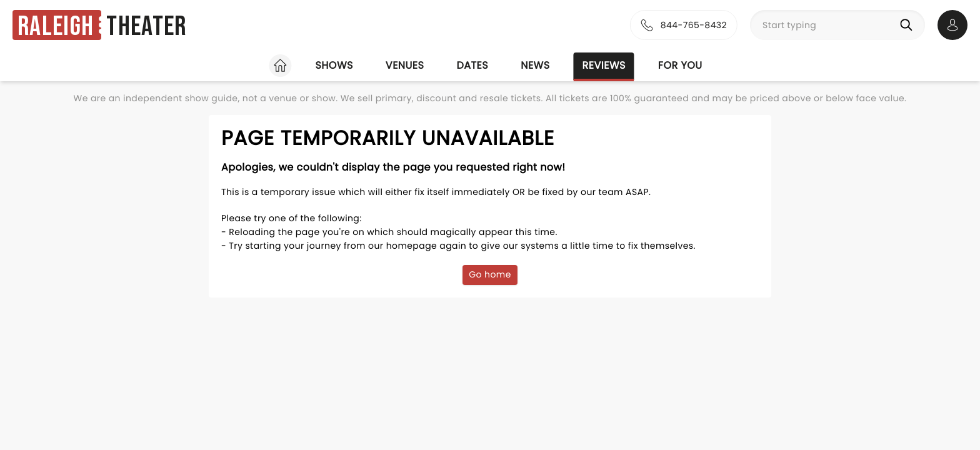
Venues (405, 65)
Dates (472, 65)
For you (680, 65)
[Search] (909, 25)
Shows (334, 65)
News (535, 65)
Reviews (604, 65)
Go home (490, 274)
